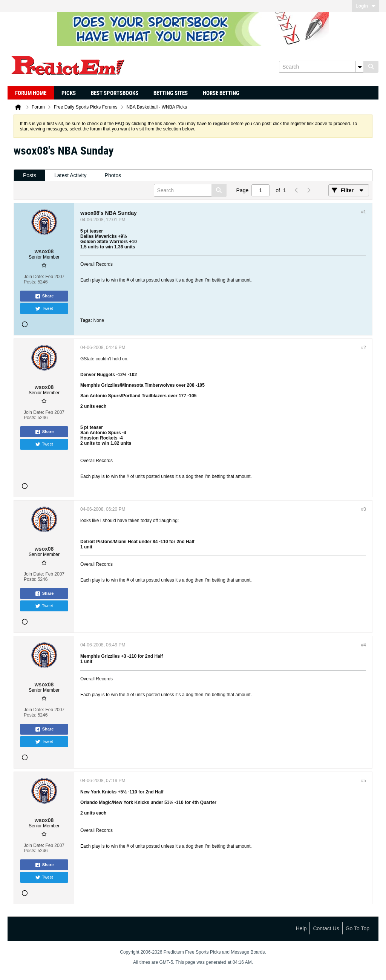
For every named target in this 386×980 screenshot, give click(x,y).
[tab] (30, 175)
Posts (30, 175)
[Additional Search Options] (360, 67)
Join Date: (34, 277)
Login (365, 6)
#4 (364, 645)
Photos (113, 175)
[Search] (321, 67)
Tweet (44, 309)
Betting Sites (171, 93)
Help (301, 928)
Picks (69, 93)
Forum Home (31, 93)
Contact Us (326, 928)
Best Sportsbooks (115, 93)
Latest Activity (70, 175)
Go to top (358, 928)
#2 (364, 348)
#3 (364, 509)
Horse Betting (221, 93)
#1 (364, 212)
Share (44, 296)
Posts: (30, 282)
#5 (364, 781)
